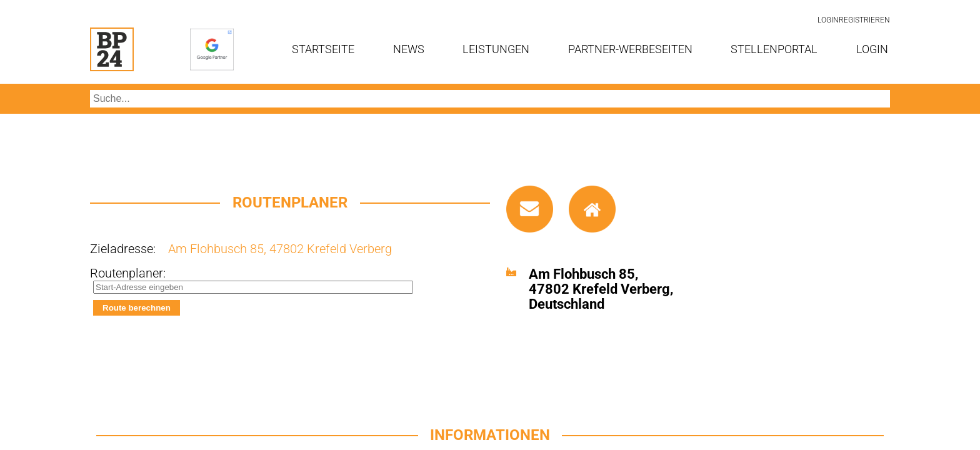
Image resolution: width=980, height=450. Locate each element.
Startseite (323, 49)
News (409, 49)
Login (828, 20)
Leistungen (496, 49)
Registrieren (864, 20)
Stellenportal (774, 49)
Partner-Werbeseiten (630, 49)
